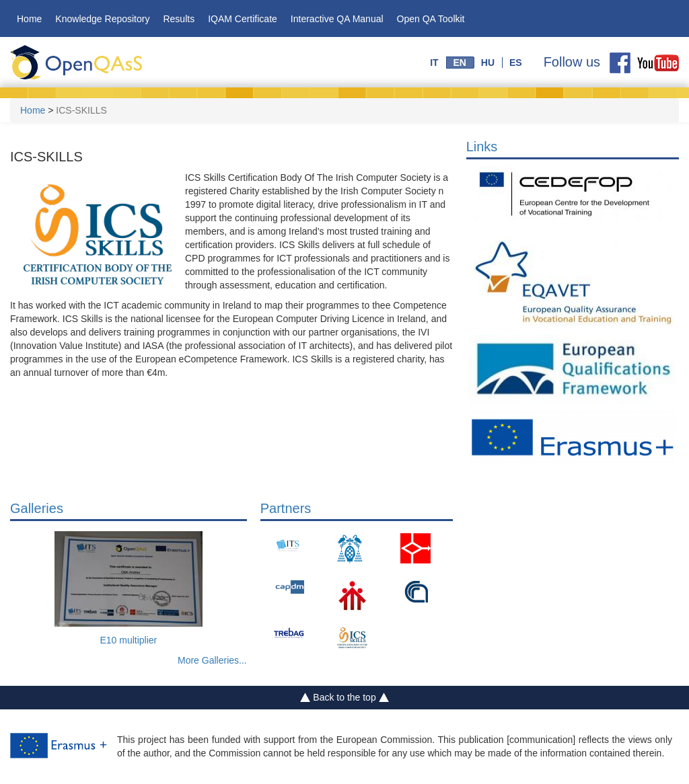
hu (488, 63)
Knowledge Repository (102, 19)
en (459, 63)
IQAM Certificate (243, 19)
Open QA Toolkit (431, 19)
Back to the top (345, 698)
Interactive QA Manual (337, 19)
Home (29, 19)
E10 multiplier (128, 640)
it (434, 63)
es (516, 63)
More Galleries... (212, 660)
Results (179, 19)
